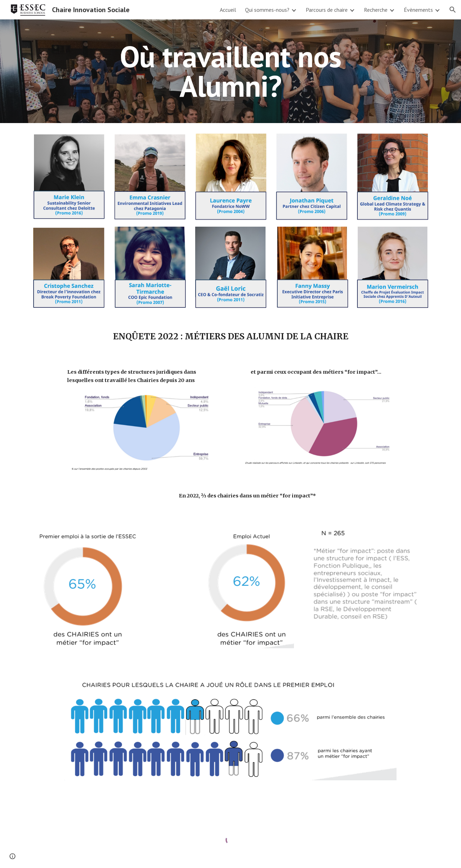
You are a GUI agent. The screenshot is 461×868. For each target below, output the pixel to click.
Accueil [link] (228, 10)
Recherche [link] (376, 10)
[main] (230, 71)
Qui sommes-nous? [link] (267, 10)
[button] (453, 10)
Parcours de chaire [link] (327, 10)
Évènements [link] (418, 10)
